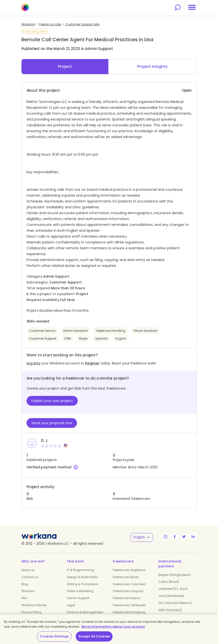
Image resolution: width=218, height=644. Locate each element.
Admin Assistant (75, 331)
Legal (71, 605)
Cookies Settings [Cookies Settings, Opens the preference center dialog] (54, 636)
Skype (83, 338)
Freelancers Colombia (129, 584)
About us (28, 570)
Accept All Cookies (94, 636)
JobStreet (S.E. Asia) (173, 589)
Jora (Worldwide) (171, 596)
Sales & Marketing (80, 591)
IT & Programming (81, 570)
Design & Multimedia (82, 577)
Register (92, 363)
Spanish (101, 338)
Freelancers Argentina (129, 570)
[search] (178, 7)
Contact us (30, 577)
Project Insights (152, 66)
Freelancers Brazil (126, 577)
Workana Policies (34, 605)
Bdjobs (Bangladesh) (175, 575)
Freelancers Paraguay (129, 612)
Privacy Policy (31, 612)
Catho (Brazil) (169, 582)
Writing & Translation (83, 584)
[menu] (192, 7)
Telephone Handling (110, 331)
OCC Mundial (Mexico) (175, 603)
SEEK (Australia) (170, 610)
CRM (67, 338)
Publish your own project (52, 401)
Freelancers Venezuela (129, 605)
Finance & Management (85, 612)
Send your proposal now (52, 423)
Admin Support (78, 598)
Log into (33, 363)
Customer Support (43, 338)
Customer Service (42, 331)
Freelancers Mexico (127, 598)
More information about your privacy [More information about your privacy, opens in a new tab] (113, 627)
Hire (24, 598)
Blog (25, 584)
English (121, 338)
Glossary (28, 591)
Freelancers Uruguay (128, 591)
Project (65, 66)
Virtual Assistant (145, 331)
